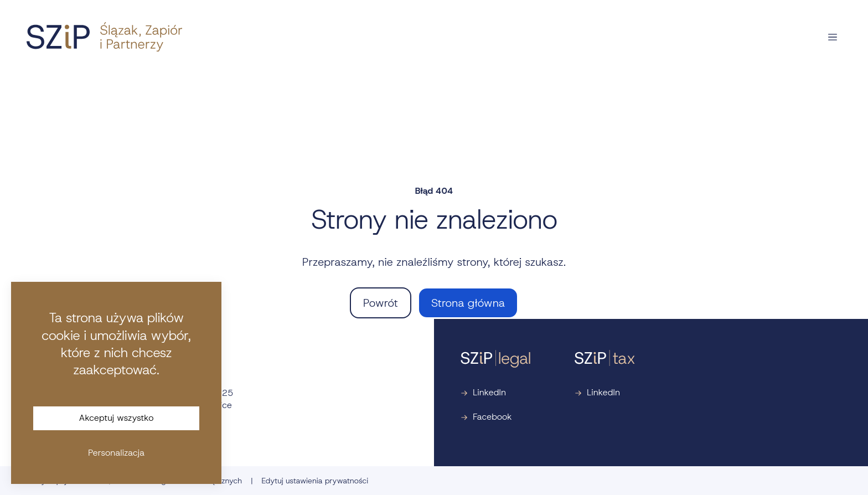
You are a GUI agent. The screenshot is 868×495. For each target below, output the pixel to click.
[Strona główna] (104, 37)
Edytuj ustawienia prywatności (315, 481)
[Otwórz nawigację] (833, 37)
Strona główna (468, 303)
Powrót (381, 303)
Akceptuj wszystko (117, 418)
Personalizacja (116, 453)
